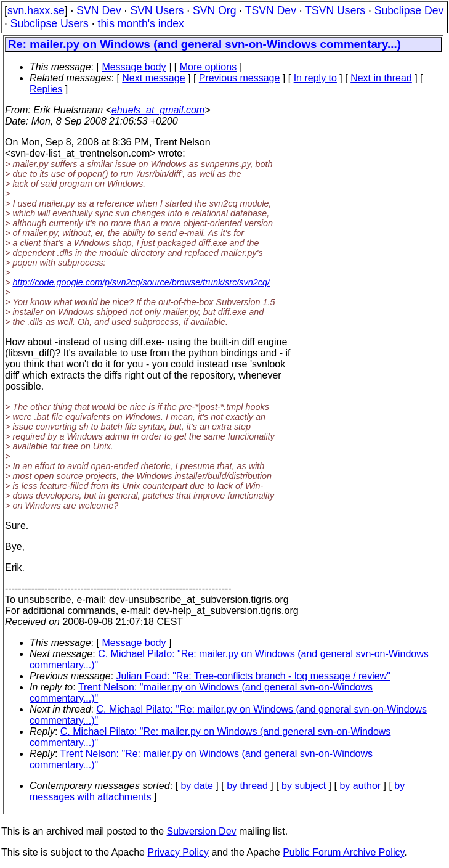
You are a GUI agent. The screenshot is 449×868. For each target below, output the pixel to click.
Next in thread (381, 78)
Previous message (240, 78)
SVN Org (214, 10)
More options (208, 67)
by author (360, 786)
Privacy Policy (178, 852)
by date (196, 786)
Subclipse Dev (409, 10)
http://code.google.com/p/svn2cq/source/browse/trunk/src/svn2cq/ (141, 282)
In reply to (315, 78)
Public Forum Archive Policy (343, 852)
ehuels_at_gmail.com (158, 110)
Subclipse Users (50, 23)
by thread (247, 786)
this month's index (141, 23)
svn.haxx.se (36, 10)
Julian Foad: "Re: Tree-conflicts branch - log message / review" (253, 676)
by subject (304, 786)
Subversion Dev (202, 831)
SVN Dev (99, 10)
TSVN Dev (271, 10)
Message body (134, 67)
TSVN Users (335, 10)
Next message (153, 78)
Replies (46, 89)
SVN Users (157, 10)
